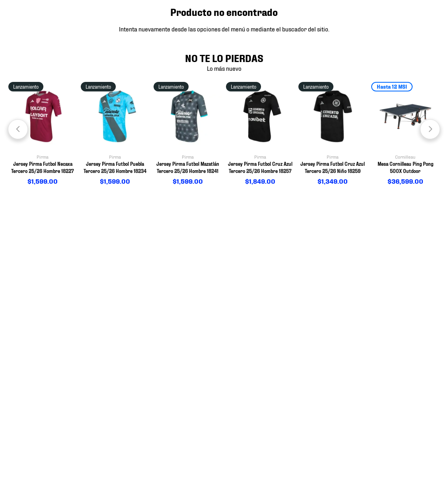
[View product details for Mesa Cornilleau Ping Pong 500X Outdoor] (405, 134)
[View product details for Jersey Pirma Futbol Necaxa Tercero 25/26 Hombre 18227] (43, 134)
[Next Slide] (430, 129)
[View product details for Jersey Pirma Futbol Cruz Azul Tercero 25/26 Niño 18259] (333, 134)
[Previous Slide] (18, 129)
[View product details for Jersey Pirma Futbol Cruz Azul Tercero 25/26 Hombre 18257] (260, 134)
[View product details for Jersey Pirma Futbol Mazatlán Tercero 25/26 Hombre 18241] (188, 134)
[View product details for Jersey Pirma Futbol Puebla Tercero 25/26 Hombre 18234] (115, 134)
